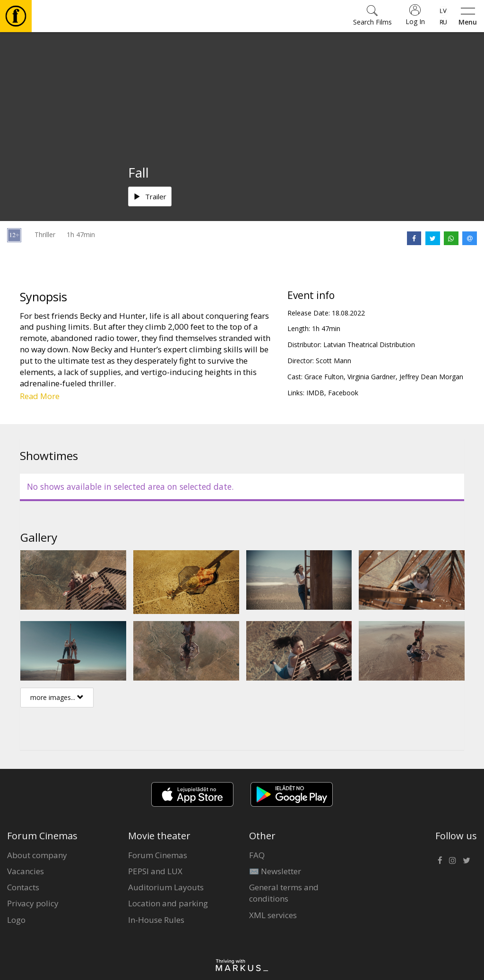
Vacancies (26, 871)
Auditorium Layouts (166, 887)
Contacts (23, 887)
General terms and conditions (284, 893)
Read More (40, 396)
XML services (273, 915)
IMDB (315, 393)
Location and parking (168, 903)
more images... (57, 697)
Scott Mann (333, 361)
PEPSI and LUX (155, 871)
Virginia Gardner (372, 377)
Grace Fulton (324, 377)
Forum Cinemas (158, 855)
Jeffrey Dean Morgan (431, 377)
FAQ (257, 855)
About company (37, 855)
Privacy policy (33, 903)
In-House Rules (156, 920)
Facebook (343, 393)
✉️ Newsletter (275, 871)
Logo (16, 920)
